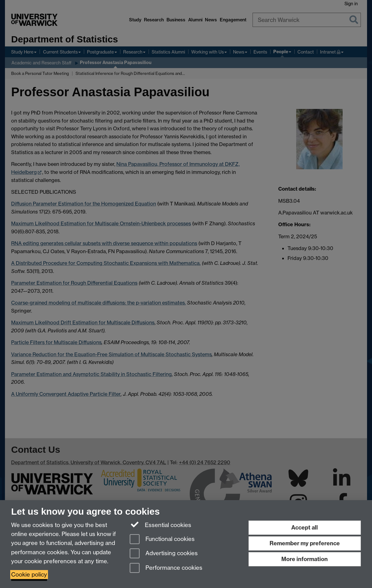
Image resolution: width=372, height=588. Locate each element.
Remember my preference (305, 543)
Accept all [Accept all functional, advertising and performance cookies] (305, 527)
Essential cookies (160, 525)
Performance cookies (166, 568)
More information (305, 559)
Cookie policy (29, 575)
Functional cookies (162, 540)
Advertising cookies (164, 554)
